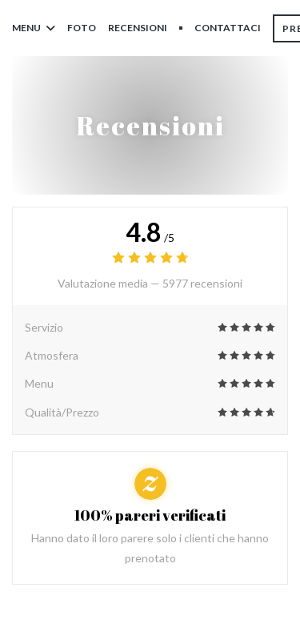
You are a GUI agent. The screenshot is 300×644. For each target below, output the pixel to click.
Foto (82, 28)
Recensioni (138, 28)
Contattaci (228, 28)
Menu (34, 28)
